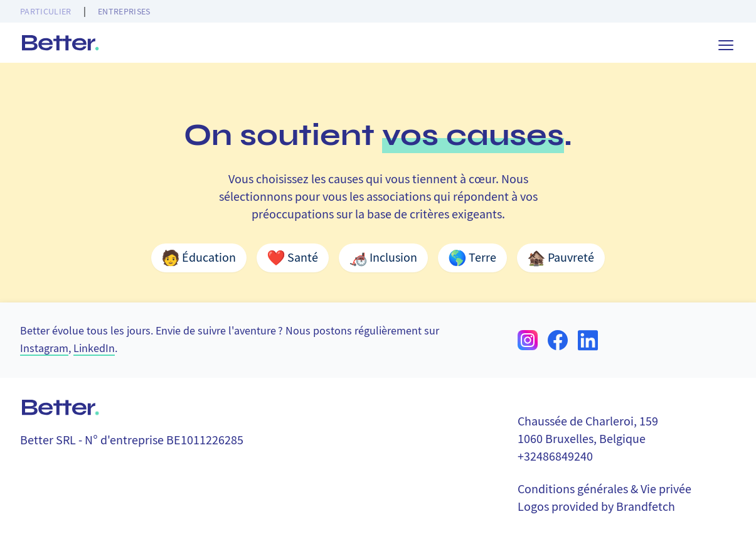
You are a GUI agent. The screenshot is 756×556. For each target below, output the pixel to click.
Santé (293, 258)
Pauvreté (561, 258)
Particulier (46, 11)
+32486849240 (555, 457)
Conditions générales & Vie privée (604, 489)
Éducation (199, 258)
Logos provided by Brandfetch (596, 507)
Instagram (44, 349)
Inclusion (383, 258)
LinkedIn (94, 349)
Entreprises (124, 11)
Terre (472, 258)
